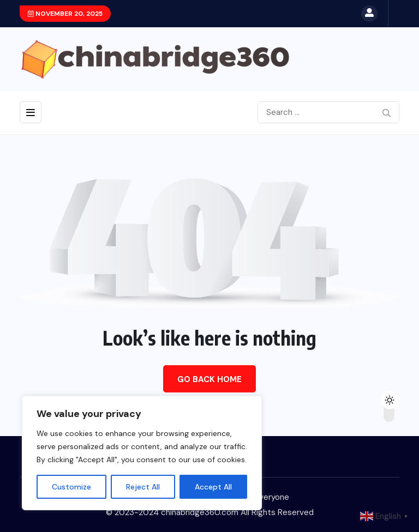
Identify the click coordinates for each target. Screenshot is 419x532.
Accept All (213, 487)
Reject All (143, 487)
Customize (71, 487)
